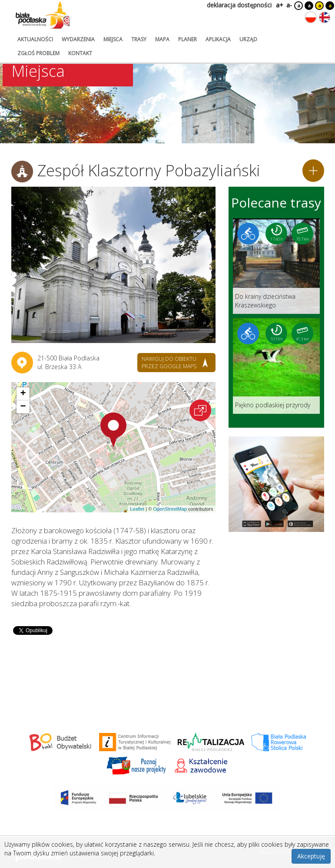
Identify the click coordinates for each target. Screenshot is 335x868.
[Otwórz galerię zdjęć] (113, 265)
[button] (113, 430)
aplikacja (218, 39)
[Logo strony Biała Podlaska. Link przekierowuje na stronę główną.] (43, 15)
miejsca (113, 39)
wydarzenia (78, 39)
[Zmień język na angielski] (325, 17)
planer (187, 39)
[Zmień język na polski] (311, 17)
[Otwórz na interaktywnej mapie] (200, 410)
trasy (139, 39)
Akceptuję (311, 856)
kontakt (80, 53)
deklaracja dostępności (239, 5)
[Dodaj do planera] (313, 171)
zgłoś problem (38, 53)
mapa (162, 39)
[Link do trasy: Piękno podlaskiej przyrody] (276, 366)
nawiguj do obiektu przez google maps (169, 363)
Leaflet (137, 509)
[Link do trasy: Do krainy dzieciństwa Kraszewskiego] (276, 266)
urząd (248, 39)
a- (289, 5)
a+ (279, 5)
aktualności (35, 39)
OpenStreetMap (170, 509)
